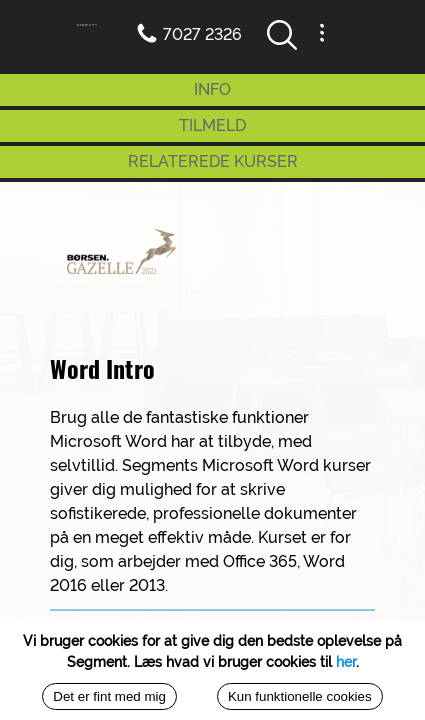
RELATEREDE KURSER (213, 161)
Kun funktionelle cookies (300, 696)
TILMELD (212, 125)
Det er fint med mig (109, 696)
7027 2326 (202, 34)
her (346, 662)
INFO (212, 89)
